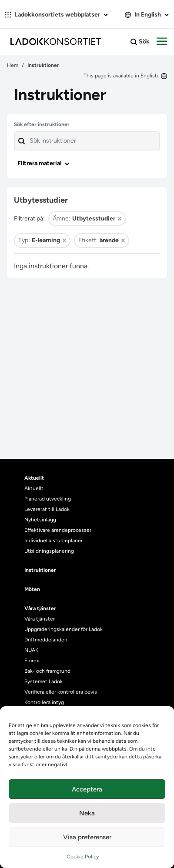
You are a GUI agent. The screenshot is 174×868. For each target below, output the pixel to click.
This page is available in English (125, 76)
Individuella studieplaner (54, 541)
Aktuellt (34, 488)
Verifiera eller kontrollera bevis (61, 692)
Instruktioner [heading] (40, 570)
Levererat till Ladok (47, 509)
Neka (87, 813)
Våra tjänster (40, 619)
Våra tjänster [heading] (40, 608)
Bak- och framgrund (47, 671)
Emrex (32, 661)
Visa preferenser (87, 837)
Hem (13, 65)
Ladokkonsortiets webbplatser (57, 15)
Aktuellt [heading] (34, 478)
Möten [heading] (32, 589)
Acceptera (87, 789)
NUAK (31, 650)
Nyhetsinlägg (40, 520)
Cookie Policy (83, 857)
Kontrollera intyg (44, 702)
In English (147, 15)
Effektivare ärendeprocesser (58, 530)
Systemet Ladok (43, 681)
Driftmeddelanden (46, 640)
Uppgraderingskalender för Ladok (64, 629)
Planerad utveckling (48, 499)
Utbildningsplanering (49, 551)
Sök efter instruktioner (42, 124)
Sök (140, 42)
